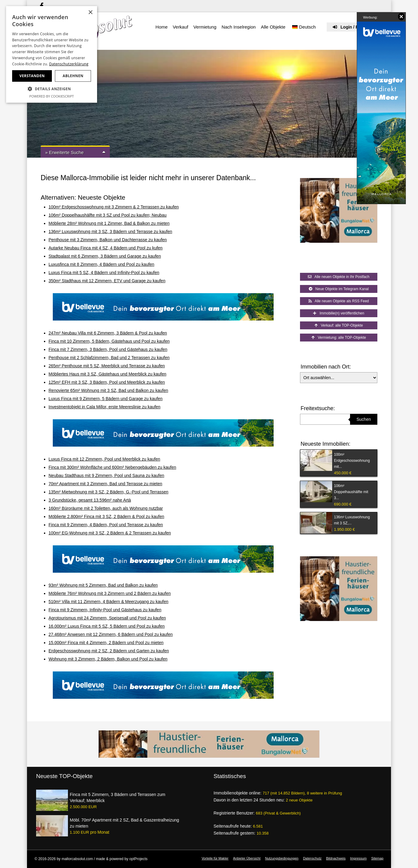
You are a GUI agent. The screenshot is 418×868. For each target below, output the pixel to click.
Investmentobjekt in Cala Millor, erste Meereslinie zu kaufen (104, 407)
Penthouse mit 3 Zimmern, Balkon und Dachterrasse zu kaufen (108, 240)
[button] (52, 89)
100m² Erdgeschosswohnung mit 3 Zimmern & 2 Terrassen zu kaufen (114, 207)
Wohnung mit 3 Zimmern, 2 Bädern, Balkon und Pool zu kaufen (108, 659)
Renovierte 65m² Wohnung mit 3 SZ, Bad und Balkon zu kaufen (108, 390)
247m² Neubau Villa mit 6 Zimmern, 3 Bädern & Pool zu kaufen (108, 333)
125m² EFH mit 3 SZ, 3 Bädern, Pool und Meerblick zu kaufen (107, 382)
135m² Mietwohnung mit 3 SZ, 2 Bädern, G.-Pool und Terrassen (108, 492)
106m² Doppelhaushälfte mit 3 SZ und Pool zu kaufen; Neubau (108, 215)
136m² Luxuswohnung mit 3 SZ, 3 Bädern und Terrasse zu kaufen (110, 232)
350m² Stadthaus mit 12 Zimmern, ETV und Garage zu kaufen (107, 281)
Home (162, 27)
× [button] (90, 13)
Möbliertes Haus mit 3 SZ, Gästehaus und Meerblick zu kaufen (107, 374)
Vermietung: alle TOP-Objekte (339, 338)
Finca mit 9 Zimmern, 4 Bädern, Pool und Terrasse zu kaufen (106, 525)
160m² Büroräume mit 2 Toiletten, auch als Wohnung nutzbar (106, 508)
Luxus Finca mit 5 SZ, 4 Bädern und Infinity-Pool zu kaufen (104, 273)
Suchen (364, 419)
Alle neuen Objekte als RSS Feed (339, 301)
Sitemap (377, 858)
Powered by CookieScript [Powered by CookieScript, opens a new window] (52, 96)
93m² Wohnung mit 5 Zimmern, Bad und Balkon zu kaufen (103, 585)
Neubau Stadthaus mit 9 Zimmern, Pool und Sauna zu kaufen (106, 475)
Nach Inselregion (239, 27)
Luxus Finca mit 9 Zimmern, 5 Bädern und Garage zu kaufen (106, 399)
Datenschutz (312, 858)
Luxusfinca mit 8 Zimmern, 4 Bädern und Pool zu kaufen (101, 264)
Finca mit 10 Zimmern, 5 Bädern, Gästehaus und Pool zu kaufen (109, 341)
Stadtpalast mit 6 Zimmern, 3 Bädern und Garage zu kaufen (105, 256)
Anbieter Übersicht (247, 858)
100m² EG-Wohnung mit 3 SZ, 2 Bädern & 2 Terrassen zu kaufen (110, 533)
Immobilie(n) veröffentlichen (339, 313)
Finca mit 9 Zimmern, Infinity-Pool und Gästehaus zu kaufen (105, 610)
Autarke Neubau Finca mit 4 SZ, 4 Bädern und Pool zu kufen (106, 248)
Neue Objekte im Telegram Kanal (339, 289)
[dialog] (52, 54)
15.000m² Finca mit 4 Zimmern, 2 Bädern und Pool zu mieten (106, 643)
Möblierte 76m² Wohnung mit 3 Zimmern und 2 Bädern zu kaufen (110, 593)
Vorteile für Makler (215, 858)
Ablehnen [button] (73, 76)
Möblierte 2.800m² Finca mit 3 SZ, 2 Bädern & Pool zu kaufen (106, 516)
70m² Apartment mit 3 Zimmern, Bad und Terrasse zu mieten (105, 484)
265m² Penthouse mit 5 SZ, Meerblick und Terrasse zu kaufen (107, 366)
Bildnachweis (336, 858)
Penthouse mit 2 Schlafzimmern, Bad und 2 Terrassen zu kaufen (109, 358)
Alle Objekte (273, 27)
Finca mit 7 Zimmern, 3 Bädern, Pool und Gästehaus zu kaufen (108, 349)
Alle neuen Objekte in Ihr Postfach (339, 277)
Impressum (358, 858)
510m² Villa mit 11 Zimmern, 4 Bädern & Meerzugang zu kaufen (108, 602)
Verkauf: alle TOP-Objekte (339, 325)
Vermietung (205, 27)
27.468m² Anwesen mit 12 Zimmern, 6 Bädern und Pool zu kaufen (111, 634)
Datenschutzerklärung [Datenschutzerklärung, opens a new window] (69, 64)
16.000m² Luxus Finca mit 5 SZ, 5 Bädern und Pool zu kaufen (107, 626)
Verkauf (181, 27)
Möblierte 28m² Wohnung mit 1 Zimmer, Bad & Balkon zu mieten (109, 223)
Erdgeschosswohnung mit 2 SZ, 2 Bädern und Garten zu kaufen (109, 651)
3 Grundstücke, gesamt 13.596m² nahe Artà (90, 500)
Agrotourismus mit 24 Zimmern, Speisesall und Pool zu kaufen (107, 618)
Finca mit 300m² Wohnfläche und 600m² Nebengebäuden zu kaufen (112, 467)
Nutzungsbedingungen (282, 858)
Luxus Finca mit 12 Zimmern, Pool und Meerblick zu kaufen (104, 459)
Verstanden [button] (32, 76)
